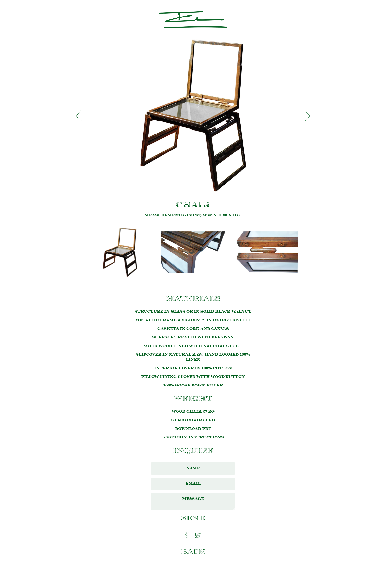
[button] (81, 116)
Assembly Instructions (193, 437)
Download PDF (193, 429)
